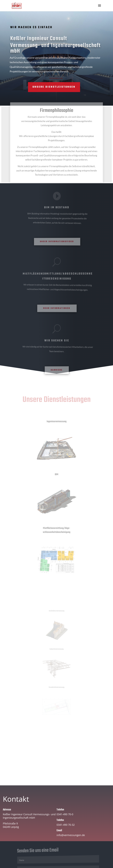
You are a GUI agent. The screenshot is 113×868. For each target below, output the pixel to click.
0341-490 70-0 (65, 818)
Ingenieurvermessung (56, 422)
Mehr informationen (57, 308)
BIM (56, 475)
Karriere (57, 370)
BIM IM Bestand (57, 208)
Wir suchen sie (57, 341)
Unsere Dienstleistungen (41, 87)
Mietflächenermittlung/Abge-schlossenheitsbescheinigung (56, 530)
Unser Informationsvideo (57, 242)
